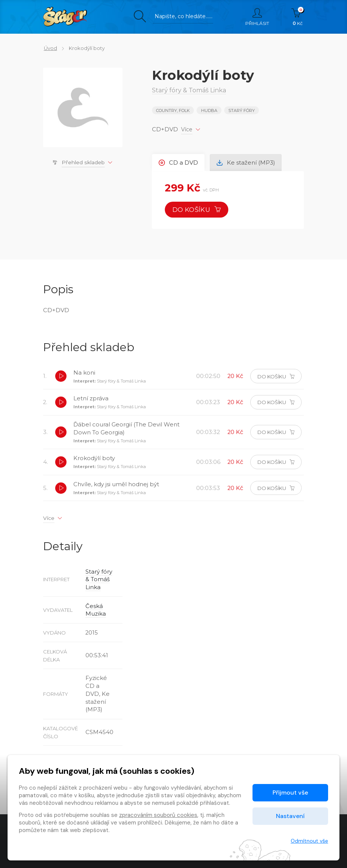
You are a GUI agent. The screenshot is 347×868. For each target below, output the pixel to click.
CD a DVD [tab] (179, 162)
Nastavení (290, 816)
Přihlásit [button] (257, 17)
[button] (61, 377)
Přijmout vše (290, 793)
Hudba (209, 110)
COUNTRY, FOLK (173, 110)
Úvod (50, 48)
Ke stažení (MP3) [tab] (246, 162)
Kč (298, 17)
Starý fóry (242, 110)
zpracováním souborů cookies (158, 815)
